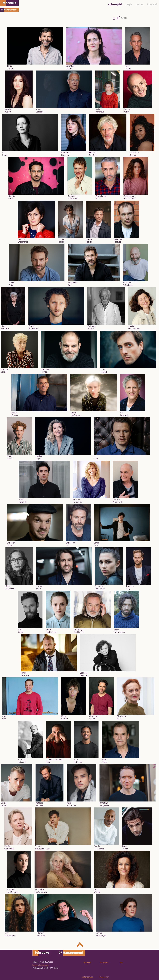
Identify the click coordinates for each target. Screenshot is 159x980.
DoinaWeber (97, 891)
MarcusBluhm (127, 110)
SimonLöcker (10, 457)
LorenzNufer (39, 587)
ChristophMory (70, 544)
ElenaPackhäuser (51, 631)
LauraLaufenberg (76, 414)
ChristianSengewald (104, 804)
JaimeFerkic (61, 240)
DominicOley (130, 587)
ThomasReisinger (22, 761)
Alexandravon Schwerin (41, 891)
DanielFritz (11, 284)
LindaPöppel (64, 717)
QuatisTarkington (99, 847)
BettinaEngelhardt (23, 240)
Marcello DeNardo (101, 197)
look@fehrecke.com (41, 965)
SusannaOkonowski (100, 587)
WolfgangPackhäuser (79, 631)
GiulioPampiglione (120, 631)
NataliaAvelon (8, 110)
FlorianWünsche (41, 934)
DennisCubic (12, 197)
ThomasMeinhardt (118, 501)
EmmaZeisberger (101, 934)
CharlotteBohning (66, 154)
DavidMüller (97, 544)
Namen (124, 18)
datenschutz (87, 977)
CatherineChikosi (134, 154)
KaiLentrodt (124, 414)
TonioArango (10, 67)
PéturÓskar (20, 631)
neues (140, 4)
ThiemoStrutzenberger (42, 847)
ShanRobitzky (78, 761)
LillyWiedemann (10, 934)
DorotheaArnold (70, 67)
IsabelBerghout (100, 110)
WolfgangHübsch (92, 327)
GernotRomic (4, 804)
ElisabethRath (121, 717)
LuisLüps (96, 457)
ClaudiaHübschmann (134, 327)
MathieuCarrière (93, 154)
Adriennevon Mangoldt (13, 891)
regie (129, 4)
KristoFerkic (89, 240)
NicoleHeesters (5, 327)
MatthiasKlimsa (45, 370)
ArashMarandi (22, 501)
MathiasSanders (39, 804)
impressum (104, 977)
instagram (104, 962)
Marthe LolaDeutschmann (130, 197)
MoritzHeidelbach (34, 327)
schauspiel (115, 4)
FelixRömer (105, 761)
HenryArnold (128, 67)
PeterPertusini (25, 674)
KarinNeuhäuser (10, 587)
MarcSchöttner (71, 804)
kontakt (152, 4)
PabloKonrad (103, 370)
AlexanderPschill (94, 717)
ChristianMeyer (11, 544)
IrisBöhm (5, 154)
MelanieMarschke (77, 501)
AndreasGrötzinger (128, 284)
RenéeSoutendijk (9, 847)
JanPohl (4, 717)
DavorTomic (125, 847)
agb (121, 962)
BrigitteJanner (4, 370)
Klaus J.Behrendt (40, 110)
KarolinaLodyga (39, 457)
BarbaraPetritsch (84, 674)
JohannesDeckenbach (73, 197)
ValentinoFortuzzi (118, 240)
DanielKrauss (15, 414)
